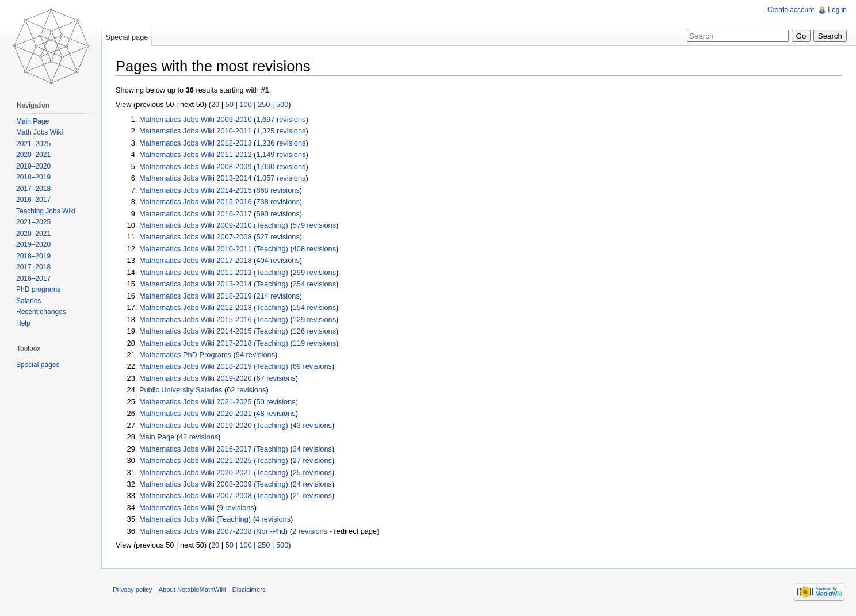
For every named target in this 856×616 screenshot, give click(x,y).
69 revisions (312, 366)
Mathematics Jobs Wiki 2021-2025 (196, 402)
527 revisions (278, 237)
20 (215, 104)
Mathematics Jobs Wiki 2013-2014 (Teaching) (214, 284)
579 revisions (314, 225)
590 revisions (278, 214)
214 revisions (278, 296)
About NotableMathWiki (192, 590)
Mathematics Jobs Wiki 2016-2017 (196, 214)
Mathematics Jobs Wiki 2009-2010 (196, 119)
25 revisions (312, 472)
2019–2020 (33, 166)
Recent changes (41, 312)
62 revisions (246, 390)
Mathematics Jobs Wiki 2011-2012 (196, 154)
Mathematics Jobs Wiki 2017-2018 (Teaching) (214, 343)
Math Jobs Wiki (39, 132)
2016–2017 (33, 200)
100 (245, 104)
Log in (837, 10)
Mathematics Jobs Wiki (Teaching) (195, 519)
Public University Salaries (181, 390)
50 (230, 104)
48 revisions (276, 413)
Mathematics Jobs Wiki (177, 508)
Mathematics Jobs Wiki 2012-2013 (196, 143)
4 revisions (273, 519)
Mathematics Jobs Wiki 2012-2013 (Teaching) (214, 307)
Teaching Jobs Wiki (46, 211)
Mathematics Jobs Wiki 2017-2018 (196, 260)
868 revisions (278, 190)
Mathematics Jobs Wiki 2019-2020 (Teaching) (214, 425)
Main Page (157, 437)
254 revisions (314, 284)
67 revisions (276, 378)
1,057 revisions (281, 178)
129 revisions (314, 320)
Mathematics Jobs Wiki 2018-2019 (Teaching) (214, 366)
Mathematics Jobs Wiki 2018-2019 (196, 296)
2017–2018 (33, 189)
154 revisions (314, 307)
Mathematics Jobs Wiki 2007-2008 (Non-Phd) (213, 531)
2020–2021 (33, 155)
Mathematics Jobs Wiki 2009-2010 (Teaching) (214, 225)
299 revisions (314, 272)
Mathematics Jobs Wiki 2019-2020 (196, 378)
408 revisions (314, 249)
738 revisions (278, 202)
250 (264, 104)
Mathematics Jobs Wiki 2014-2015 (196, 190)
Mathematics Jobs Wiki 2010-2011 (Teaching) (214, 249)
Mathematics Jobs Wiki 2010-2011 (196, 131)
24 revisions (312, 484)
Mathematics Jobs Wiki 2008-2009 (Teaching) (214, 484)
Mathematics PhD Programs (185, 355)
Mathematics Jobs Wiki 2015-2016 (196, 202)
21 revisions (312, 496)
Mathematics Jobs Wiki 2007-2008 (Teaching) (214, 496)
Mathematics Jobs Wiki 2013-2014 (196, 178)
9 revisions (237, 508)
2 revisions (310, 531)
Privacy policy (132, 590)
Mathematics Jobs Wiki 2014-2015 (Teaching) (214, 331)
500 (282, 104)
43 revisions (312, 425)
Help (23, 323)
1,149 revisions (281, 154)
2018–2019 (33, 177)
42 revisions (198, 437)
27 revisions (312, 460)
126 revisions (314, 331)
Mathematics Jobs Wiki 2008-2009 (196, 167)
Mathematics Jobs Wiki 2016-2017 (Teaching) (214, 449)
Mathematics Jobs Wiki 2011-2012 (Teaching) (214, 272)
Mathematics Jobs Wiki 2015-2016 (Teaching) (214, 320)
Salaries (28, 301)
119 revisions (314, 343)
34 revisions (312, 449)
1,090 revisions (281, 167)
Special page (127, 37)
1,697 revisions (281, 119)
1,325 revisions (281, 131)
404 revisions (278, 260)
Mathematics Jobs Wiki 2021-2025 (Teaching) (214, 460)
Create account (791, 10)
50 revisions (276, 402)
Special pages (38, 365)
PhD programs (38, 289)
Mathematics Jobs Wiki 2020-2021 (196, 413)
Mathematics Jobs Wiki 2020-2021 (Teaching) (214, 472)
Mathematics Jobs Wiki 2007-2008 (196, 237)
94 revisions (255, 355)
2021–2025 (33, 144)
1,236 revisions (281, 143)
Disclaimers (249, 590)
